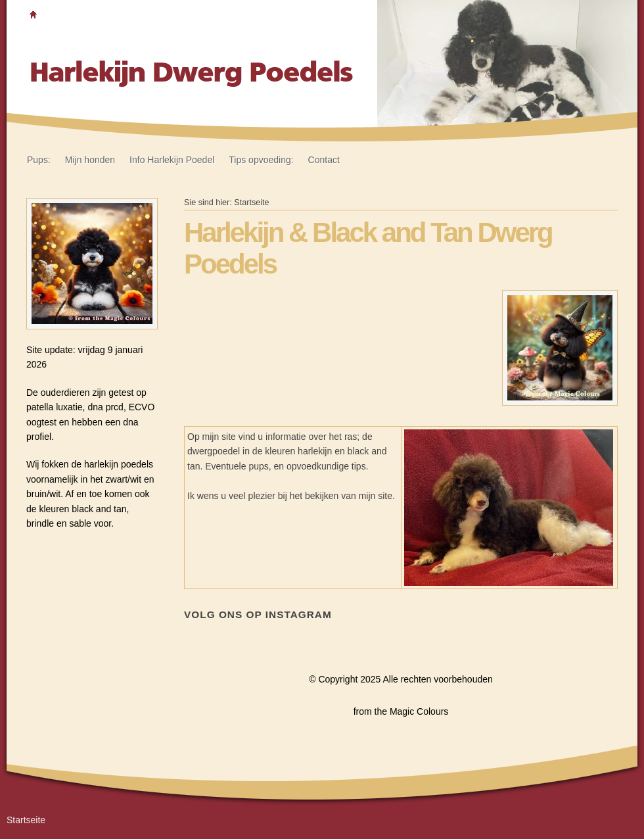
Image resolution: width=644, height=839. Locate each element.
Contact (324, 160)
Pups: (39, 160)
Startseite (251, 203)
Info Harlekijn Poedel (172, 160)
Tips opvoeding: (261, 160)
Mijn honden (90, 160)
